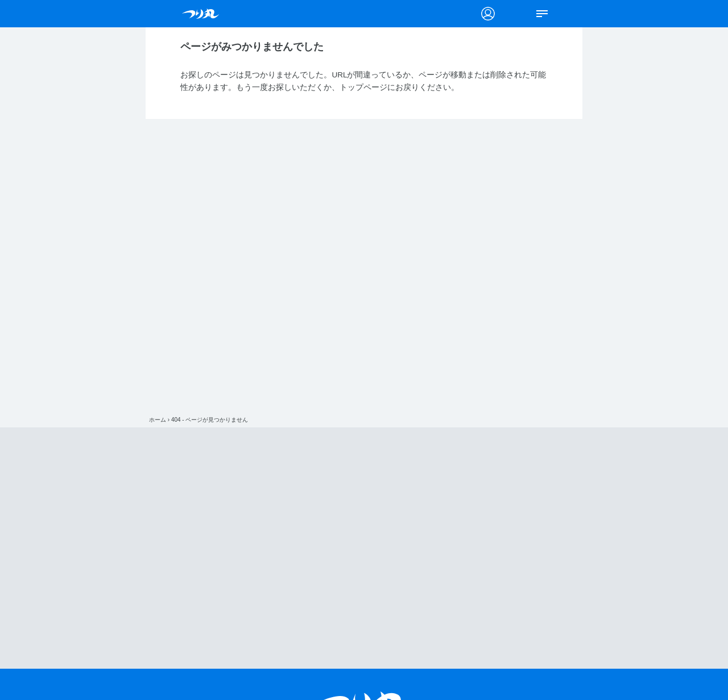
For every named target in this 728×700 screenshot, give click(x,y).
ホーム (158, 420)
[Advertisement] (364, 548)
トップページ (363, 87)
